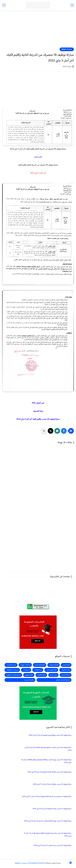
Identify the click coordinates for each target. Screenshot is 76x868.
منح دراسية (54, 675)
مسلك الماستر (66, 675)
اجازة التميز (66, 665)
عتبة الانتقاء (38, 670)
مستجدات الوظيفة (67, 49)
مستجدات (27, 670)
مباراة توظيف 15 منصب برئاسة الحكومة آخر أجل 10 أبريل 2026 (52, 809)
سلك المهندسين (52, 670)
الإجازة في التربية (40, 665)
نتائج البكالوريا (41, 675)
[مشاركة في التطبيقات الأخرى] (44, 431)
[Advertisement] (38, 30)
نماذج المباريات (29, 680)
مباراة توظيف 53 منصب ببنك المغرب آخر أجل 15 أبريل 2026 (52, 845)
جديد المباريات (11, 665)
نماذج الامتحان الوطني (63, 680)
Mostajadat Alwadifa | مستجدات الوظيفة (30, 863)
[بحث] (4, 5)
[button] (64, 431)
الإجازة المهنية (54, 665)
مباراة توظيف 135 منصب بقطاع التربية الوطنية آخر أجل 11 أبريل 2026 (50, 735)
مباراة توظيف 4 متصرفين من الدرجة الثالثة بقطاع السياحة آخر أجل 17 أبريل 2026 (47, 796)
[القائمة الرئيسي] (72, 5)
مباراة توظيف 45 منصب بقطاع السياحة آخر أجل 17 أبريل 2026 (52, 784)
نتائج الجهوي (29, 675)
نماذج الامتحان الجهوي (13, 675)
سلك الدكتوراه (66, 670)
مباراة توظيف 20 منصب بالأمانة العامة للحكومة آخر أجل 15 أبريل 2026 (49, 772)
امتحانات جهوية (26, 665)
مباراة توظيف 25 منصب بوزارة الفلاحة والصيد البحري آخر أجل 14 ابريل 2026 (48, 821)
